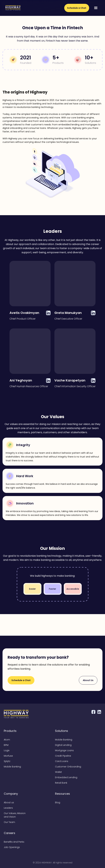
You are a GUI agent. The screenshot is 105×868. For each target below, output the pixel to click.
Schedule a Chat (77, 8)
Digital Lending (63, 745)
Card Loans (62, 761)
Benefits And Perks (14, 842)
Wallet (58, 772)
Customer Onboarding (68, 767)
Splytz (7, 761)
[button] (96, 8)
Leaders (8, 808)
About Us (88, 680)
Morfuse (8, 756)
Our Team (9, 822)
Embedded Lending (66, 777)
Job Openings (12, 847)
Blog (58, 802)
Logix (7, 750)
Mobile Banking (12, 767)
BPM (6, 745)
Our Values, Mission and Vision (15, 815)
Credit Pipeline (63, 756)
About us (9, 802)
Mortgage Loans (64, 750)
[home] (12, 8)
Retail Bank (61, 783)
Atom (7, 740)
